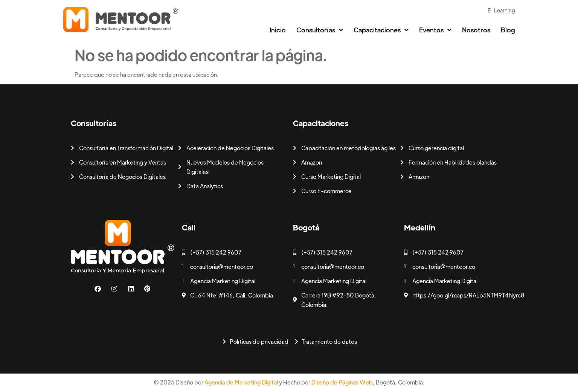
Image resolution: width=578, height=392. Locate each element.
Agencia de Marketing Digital (241, 382)
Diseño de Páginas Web (342, 382)
